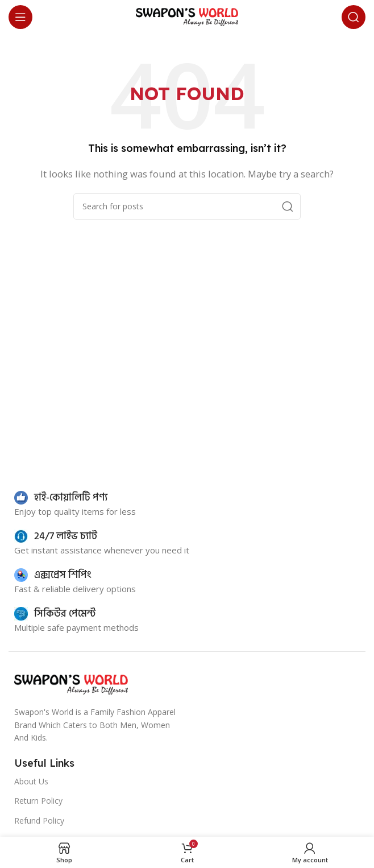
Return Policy (38, 801)
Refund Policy (39, 821)
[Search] (354, 17)
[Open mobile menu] (20, 17)
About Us (31, 781)
